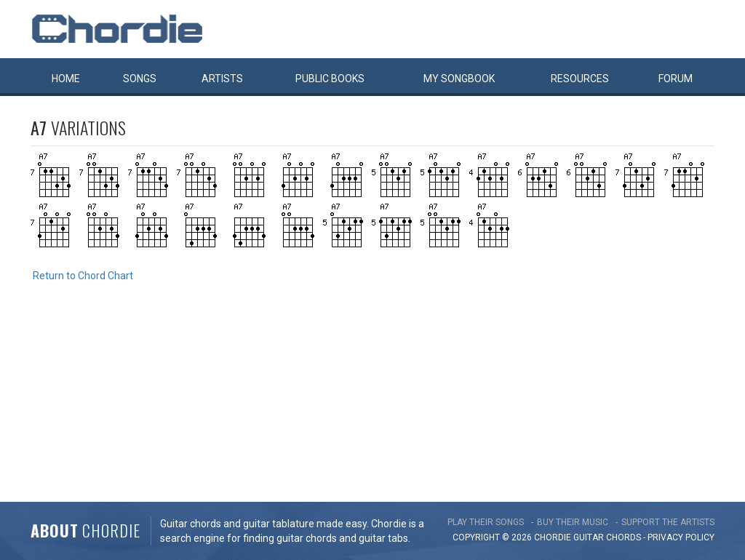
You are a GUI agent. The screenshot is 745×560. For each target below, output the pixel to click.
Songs (140, 79)
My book (459, 79)
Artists (222, 79)
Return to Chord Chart (83, 276)
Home (66, 79)
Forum (676, 79)
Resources (580, 79)
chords (624, 537)
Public (330, 79)
